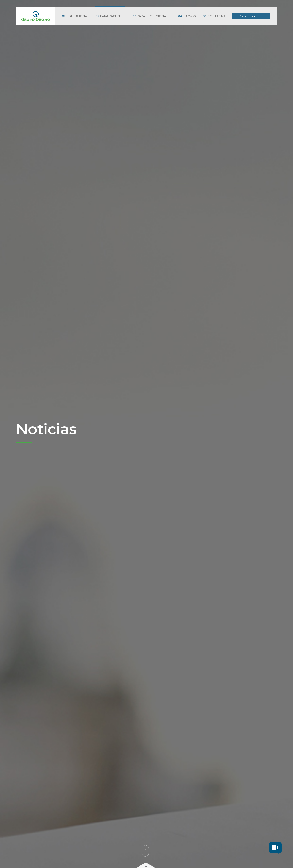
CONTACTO (214, 16)
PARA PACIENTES (110, 16)
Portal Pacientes (251, 16)
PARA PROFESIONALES (152, 16)
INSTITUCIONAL (75, 16)
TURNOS (187, 16)
